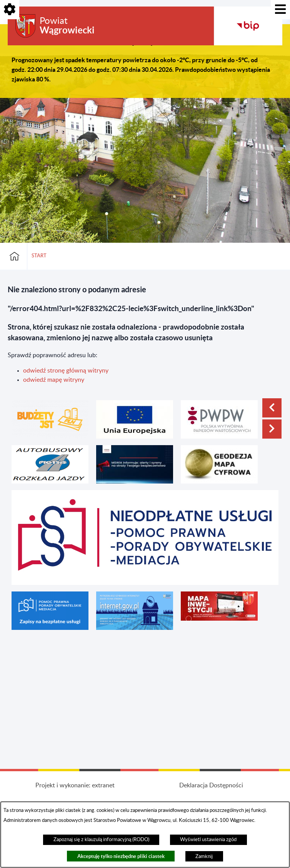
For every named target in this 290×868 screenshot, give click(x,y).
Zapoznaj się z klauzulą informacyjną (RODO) (101, 840)
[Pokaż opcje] (10, 10)
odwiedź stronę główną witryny (66, 371)
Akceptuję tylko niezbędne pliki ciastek (121, 856)
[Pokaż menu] (280, 10)
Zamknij (204, 856)
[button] (272, 408)
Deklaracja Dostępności (211, 785)
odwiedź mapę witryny (54, 380)
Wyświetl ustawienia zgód (208, 840)
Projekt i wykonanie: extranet (75, 785)
